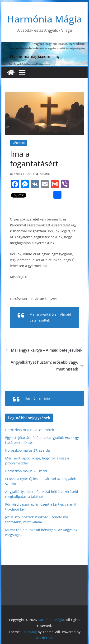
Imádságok (19, 143)
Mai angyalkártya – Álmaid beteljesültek (44, 350)
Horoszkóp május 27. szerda (28, 450)
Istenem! (17, 208)
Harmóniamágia (37, 398)
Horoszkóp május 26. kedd (26, 471)
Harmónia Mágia (45, 19)
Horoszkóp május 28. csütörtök (30, 430)
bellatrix (45, 174)
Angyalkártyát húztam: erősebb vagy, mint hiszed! (47, 366)
